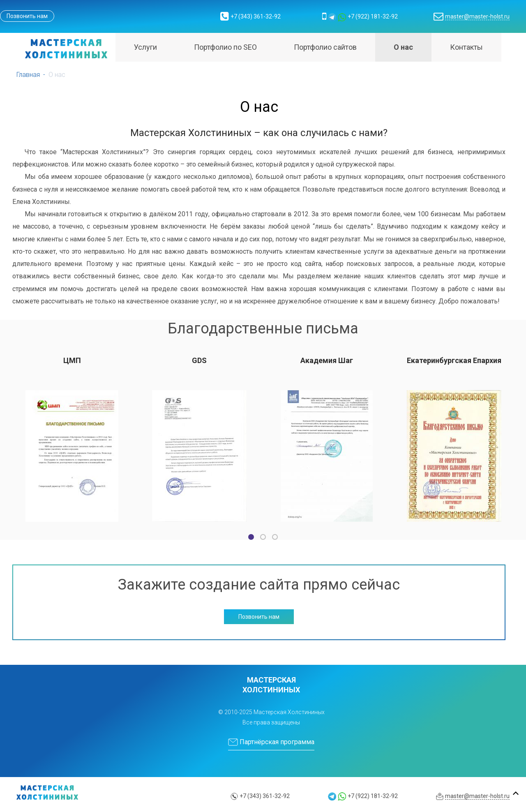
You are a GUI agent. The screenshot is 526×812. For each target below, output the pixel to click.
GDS (199, 360)
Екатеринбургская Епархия (454, 360)
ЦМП (72, 360)
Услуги (145, 47)
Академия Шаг (327, 360)
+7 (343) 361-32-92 (256, 16)
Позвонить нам (27, 16)
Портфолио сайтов (325, 47)
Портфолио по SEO (225, 47)
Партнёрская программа (271, 742)
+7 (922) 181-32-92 (373, 16)
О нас (403, 47)
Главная (28, 75)
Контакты (466, 47)
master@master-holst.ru (477, 16)
